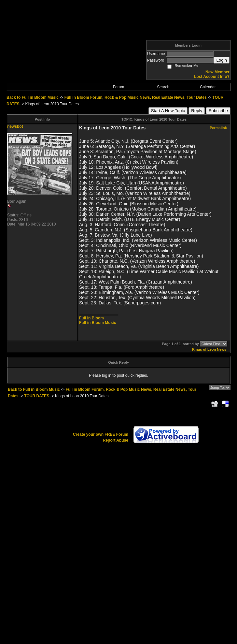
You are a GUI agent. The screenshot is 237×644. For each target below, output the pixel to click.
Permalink (218, 128)
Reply (197, 111)
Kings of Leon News (209, 349)
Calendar (208, 87)
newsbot (15, 126)
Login (222, 60)
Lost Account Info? (212, 77)
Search (163, 87)
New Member (217, 72)
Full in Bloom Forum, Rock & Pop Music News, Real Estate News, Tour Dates (136, 97)
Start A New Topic (168, 111)
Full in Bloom (91, 318)
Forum (119, 87)
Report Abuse (116, 440)
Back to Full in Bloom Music (33, 97)
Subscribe (218, 111)
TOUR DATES (37, 396)
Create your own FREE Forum (101, 434)
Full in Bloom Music (98, 323)
